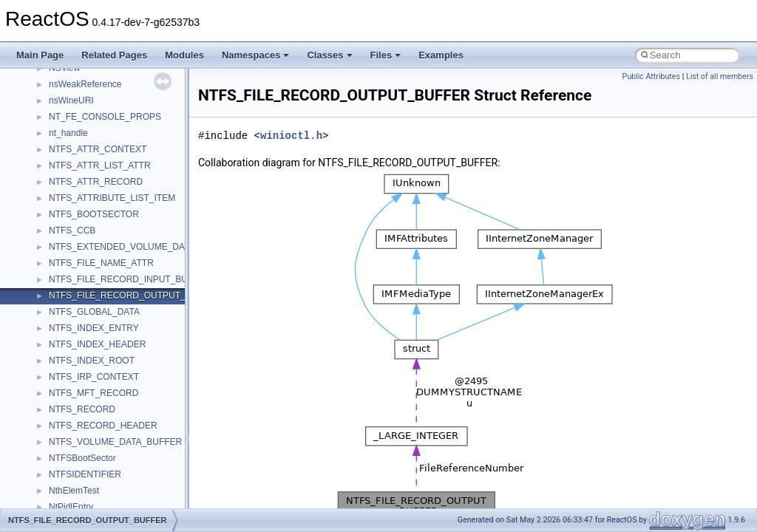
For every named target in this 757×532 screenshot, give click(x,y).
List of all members (720, 76)
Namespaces (256, 55)
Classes (329, 55)
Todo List (43, 248)
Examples (441, 55)
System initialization (64, 150)
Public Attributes (651, 76)
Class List (56, 329)
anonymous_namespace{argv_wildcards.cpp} (138, 426)
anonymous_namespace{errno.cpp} (119, 475)
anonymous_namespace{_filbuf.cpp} (120, 410)
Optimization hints (60, 183)
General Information (64, 231)
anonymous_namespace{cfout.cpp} (118, 443)
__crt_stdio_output (85, 361)
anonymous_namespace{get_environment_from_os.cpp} (160, 491)
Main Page (40, 55)
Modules (184, 55)
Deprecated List (56, 264)
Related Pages (114, 55)
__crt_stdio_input (82, 345)
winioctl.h (291, 136)
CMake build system (65, 69)
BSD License (51, 215)
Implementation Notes (68, 199)
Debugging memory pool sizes (85, 101)
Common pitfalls (57, 85)
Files (386, 55)
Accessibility (73, 394)
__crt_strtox (72, 378)
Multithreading (53, 166)
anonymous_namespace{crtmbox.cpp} (124, 459)
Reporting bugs (55, 117)
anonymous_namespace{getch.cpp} (119, 508)
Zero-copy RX (52, 134)
